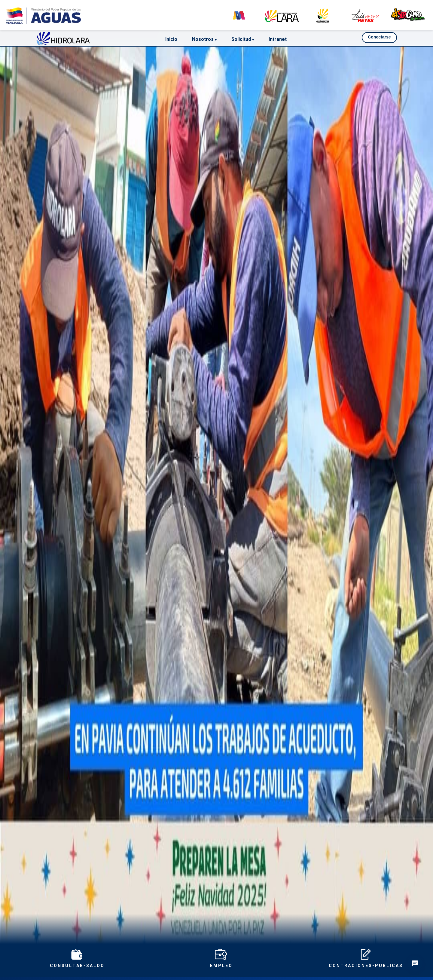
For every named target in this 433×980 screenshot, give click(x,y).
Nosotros (204, 39)
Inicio (171, 39)
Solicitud (243, 39)
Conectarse (379, 37)
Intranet (278, 39)
